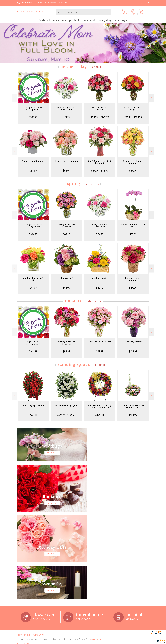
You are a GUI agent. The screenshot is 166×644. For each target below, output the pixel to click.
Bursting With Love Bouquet (66, 343)
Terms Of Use (103, 642)
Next (152, 98)
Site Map (144, 642)
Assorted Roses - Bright (133, 109)
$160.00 (33, 415)
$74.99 (66, 117)
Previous (14, 98)
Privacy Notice (116, 642)
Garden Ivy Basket (66, 278)
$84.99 (66, 351)
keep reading (95, 552)
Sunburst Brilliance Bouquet (133, 162)
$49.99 (100, 288)
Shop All (98, 67)
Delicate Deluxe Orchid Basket (133, 226)
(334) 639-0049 (26, 3)
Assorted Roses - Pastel (100, 109)
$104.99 (33, 117)
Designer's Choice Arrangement (33, 109)
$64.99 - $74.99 (100, 171)
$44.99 (33, 288)
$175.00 (100, 415)
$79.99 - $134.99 (66, 415)
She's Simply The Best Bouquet (100, 162)
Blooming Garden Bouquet (133, 279)
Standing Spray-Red (33, 405)
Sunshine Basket (100, 278)
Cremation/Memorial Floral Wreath (133, 406)
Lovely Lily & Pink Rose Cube (66, 109)
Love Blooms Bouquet (100, 342)
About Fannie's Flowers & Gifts (30, 547)
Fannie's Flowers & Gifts (30, 12)
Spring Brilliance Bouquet (66, 226)
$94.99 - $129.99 (100, 117)
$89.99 (133, 234)
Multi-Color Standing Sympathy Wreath (100, 406)
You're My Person (133, 342)
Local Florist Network (131, 642)
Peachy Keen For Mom (66, 161)
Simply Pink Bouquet (33, 161)
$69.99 (66, 234)
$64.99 (33, 171)
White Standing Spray (66, 405)
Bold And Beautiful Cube (33, 279)
